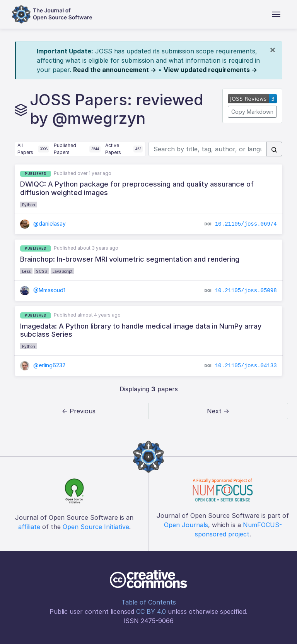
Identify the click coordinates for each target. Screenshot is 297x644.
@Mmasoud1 (43, 290)
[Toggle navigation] (276, 14)
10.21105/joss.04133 (246, 365)
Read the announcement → (115, 70)
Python (29, 205)
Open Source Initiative (96, 527)
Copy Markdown (252, 112)
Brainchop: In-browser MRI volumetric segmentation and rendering (130, 259)
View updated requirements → (210, 70)
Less (26, 271)
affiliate (29, 527)
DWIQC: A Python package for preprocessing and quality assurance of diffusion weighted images (137, 188)
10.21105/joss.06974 (246, 224)
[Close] (273, 50)
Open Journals (186, 525)
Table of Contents (149, 602)
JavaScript (62, 271)
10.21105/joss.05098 (246, 291)
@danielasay (43, 224)
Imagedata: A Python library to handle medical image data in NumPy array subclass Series (141, 330)
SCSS (42, 271)
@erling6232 (43, 365)
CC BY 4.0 (151, 611)
